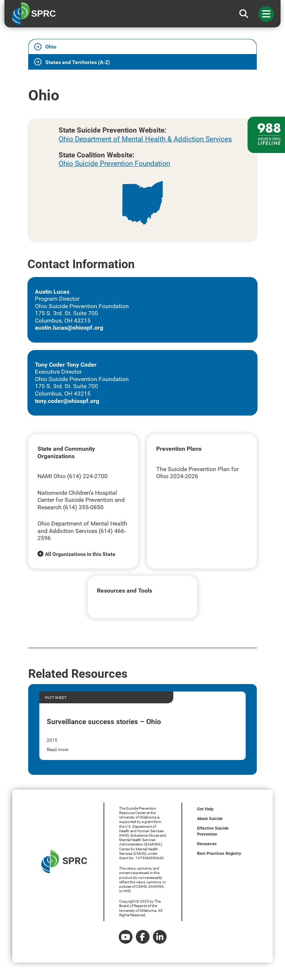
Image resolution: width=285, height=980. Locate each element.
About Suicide (210, 819)
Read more (58, 750)
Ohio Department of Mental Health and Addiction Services (82, 527)
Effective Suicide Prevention (213, 831)
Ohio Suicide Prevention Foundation (114, 164)
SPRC (64, 862)
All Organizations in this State (80, 554)
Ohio (51, 47)
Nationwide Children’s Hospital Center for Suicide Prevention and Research (81, 500)
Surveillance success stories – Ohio (104, 722)
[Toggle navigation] (266, 14)
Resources (207, 844)
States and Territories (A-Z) (78, 62)
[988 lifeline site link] (266, 135)
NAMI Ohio (52, 476)
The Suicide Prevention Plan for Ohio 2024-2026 (197, 473)
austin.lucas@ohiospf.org (69, 328)
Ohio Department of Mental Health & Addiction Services (145, 139)
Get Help (205, 809)
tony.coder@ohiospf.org (67, 401)
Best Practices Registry (219, 854)
